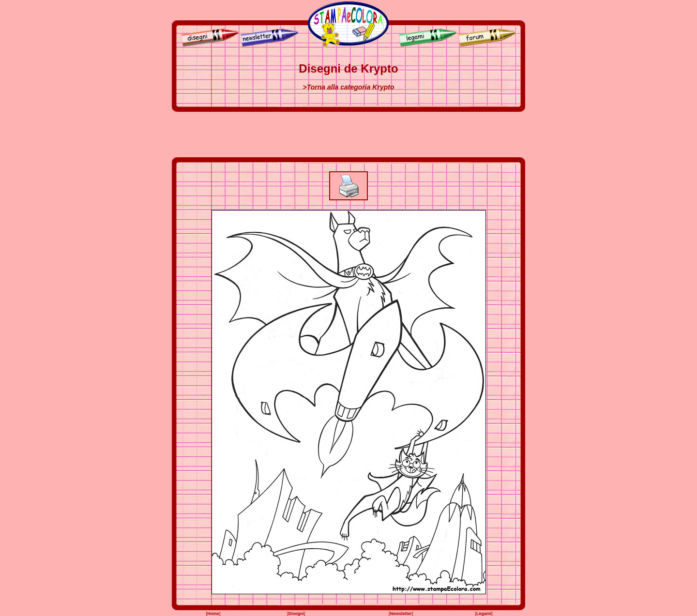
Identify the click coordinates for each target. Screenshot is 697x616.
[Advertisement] (348, 135)
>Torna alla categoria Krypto (349, 87)
